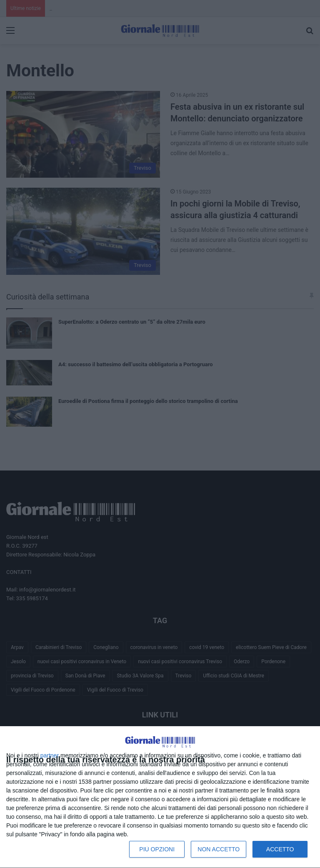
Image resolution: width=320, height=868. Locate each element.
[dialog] (160, 797)
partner (50, 755)
